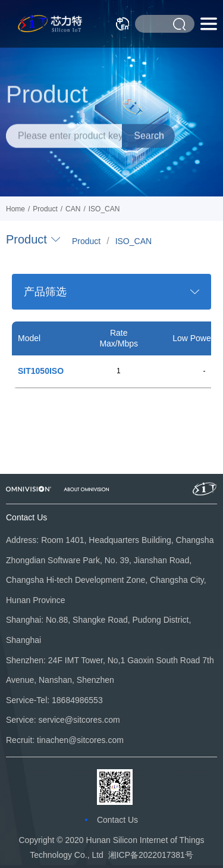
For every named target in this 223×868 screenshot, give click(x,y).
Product (86, 241)
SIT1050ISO (41, 371)
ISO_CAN (134, 241)
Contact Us (117, 820)
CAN (73, 209)
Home (15, 209)
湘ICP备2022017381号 (151, 855)
